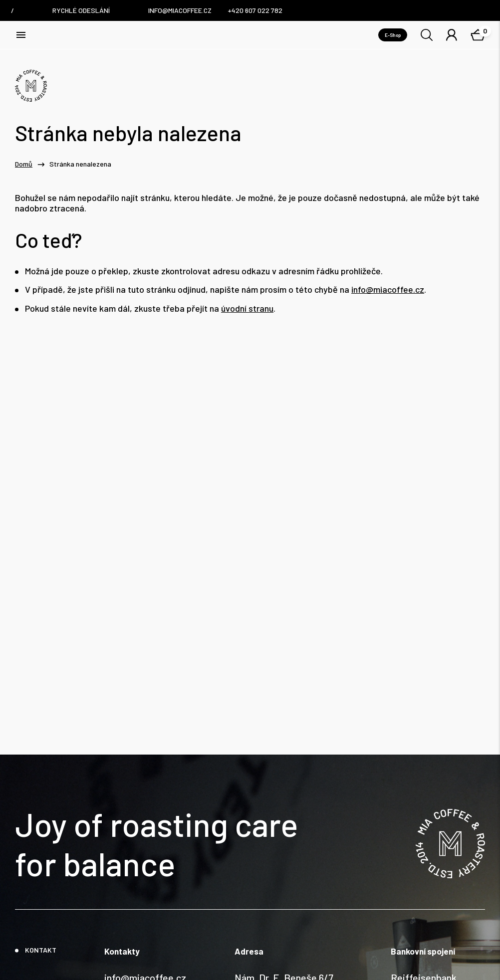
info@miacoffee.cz (388, 290)
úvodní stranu (247, 308)
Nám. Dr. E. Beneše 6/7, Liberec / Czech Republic (289, 899)
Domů (24, 164)
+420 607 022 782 (142, 906)
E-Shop (393, 35)
